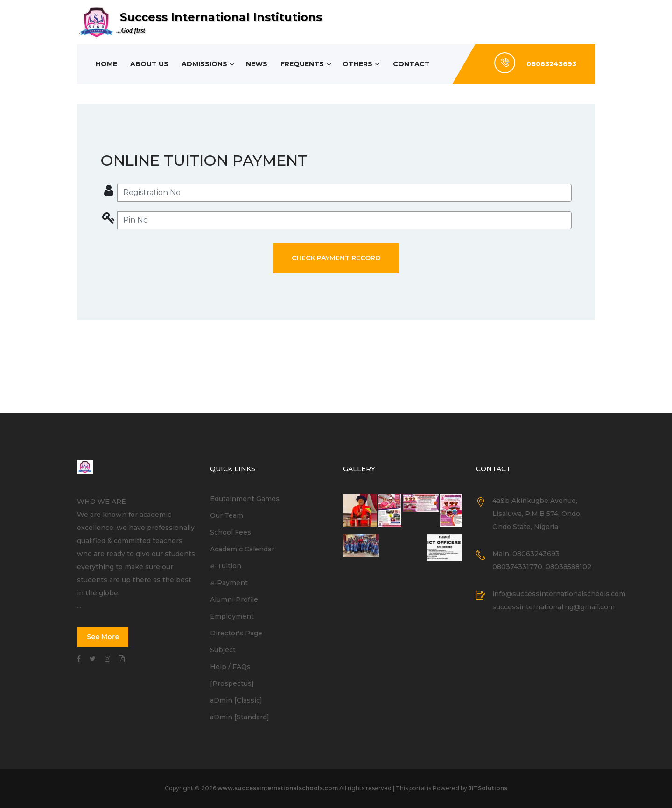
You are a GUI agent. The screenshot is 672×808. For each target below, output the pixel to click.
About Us (149, 64)
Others (357, 64)
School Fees (231, 532)
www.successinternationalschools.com (278, 788)
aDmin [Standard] (240, 717)
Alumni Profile (234, 599)
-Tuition (226, 566)
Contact (411, 64)
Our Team (227, 515)
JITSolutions (488, 788)
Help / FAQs (230, 667)
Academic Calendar (242, 549)
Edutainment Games (245, 499)
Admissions (204, 64)
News (257, 64)
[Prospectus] (232, 683)
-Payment (229, 583)
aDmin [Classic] (236, 700)
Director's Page (236, 633)
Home (106, 64)
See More (103, 637)
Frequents (302, 64)
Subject (223, 650)
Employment (232, 616)
